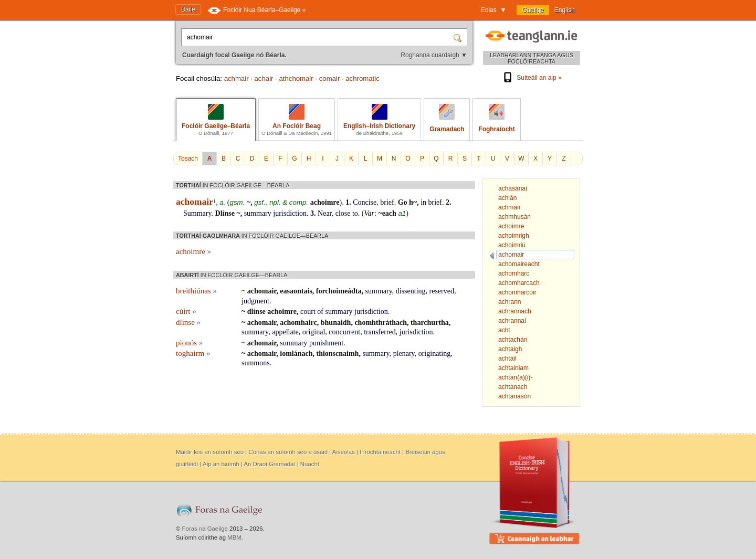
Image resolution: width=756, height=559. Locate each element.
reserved (442, 291)
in (423, 202)
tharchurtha (430, 323)
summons (256, 363)
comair (330, 78)
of (320, 312)
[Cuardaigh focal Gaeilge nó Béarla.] (318, 37)
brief (387, 202)
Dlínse (225, 213)
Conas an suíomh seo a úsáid (288, 452)
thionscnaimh (338, 354)
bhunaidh (336, 323)
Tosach (188, 159)
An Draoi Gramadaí (269, 464)
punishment (326, 343)
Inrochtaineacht (380, 452)
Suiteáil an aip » (531, 78)
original (314, 332)
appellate (285, 332)
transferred (380, 332)
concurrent (344, 332)
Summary (197, 213)
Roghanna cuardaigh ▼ (434, 55)
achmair (237, 78)
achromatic (363, 78)
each (389, 213)
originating (434, 354)
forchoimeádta (339, 291)
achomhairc (298, 323)
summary (258, 213)
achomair (262, 291)
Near (325, 213)
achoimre (325, 202)
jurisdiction (290, 213)
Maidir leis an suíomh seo (210, 452)
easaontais (296, 291)
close (343, 213)
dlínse (256, 312)
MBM (234, 537)
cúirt (186, 311)
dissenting (411, 291)
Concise (365, 202)
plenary (404, 354)
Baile (188, 9)
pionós (189, 343)
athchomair (296, 78)
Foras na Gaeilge (205, 529)
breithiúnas (196, 291)
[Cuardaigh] (459, 37)
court (308, 312)
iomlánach (296, 354)
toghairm (193, 353)
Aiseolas (344, 452)
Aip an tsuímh (221, 464)
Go (403, 202)
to (355, 213)
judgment (255, 301)
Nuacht (310, 464)
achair (264, 78)
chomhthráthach (381, 323)
